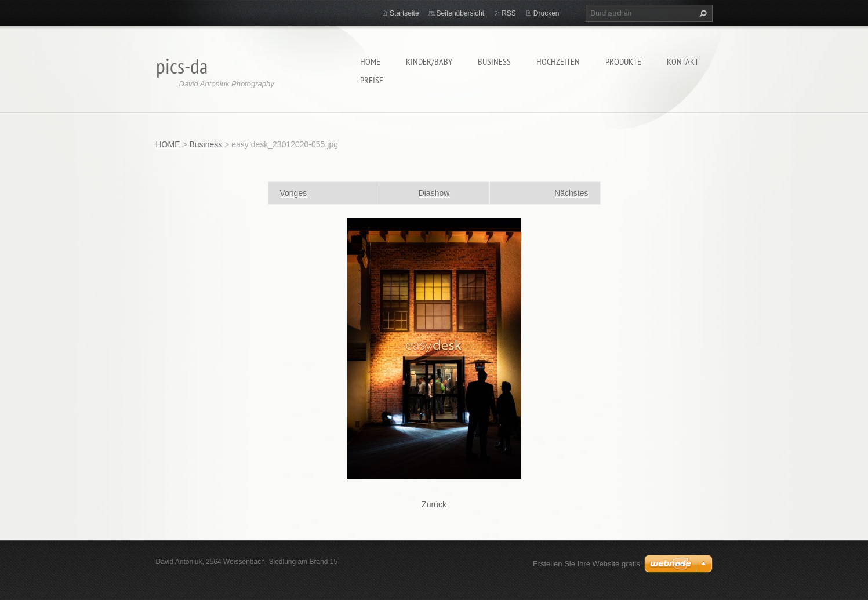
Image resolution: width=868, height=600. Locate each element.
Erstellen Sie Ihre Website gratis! (587, 564)
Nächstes (571, 193)
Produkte (623, 61)
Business (494, 61)
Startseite (404, 13)
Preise (372, 80)
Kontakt (683, 61)
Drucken (546, 13)
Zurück (434, 504)
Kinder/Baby (429, 61)
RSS (509, 13)
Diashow (434, 193)
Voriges (294, 193)
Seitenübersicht (461, 13)
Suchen (702, 13)
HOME (370, 61)
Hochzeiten (558, 61)
